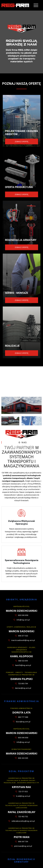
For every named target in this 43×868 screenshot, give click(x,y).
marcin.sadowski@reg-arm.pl (23, 640)
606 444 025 (23, 758)
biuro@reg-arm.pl (23, 722)
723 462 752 (23, 816)
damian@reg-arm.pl (23, 688)
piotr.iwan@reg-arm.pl (23, 846)
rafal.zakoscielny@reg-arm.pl (23, 821)
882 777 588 (23, 717)
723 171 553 (23, 791)
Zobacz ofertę (22, 141)
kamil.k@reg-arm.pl (23, 665)
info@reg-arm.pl (23, 620)
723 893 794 (23, 683)
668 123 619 (23, 661)
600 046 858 (23, 615)
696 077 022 (23, 636)
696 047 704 (23, 841)
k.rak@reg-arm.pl (23, 796)
